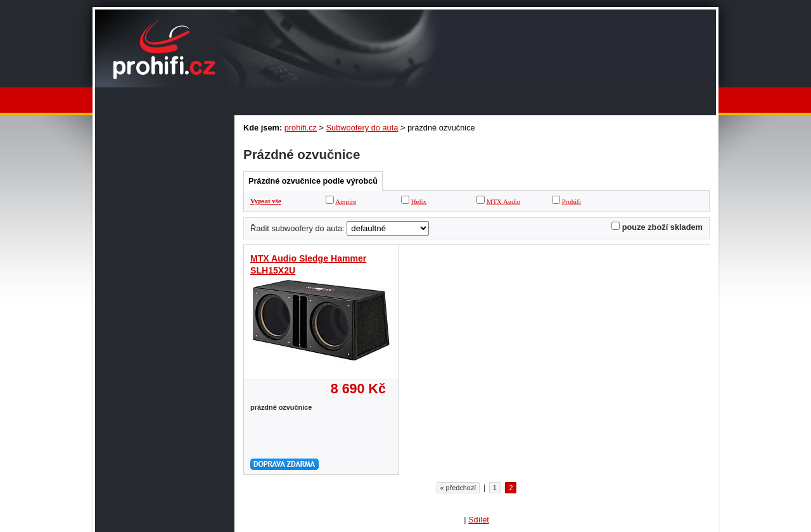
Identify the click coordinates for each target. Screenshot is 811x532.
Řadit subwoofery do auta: (297, 228)
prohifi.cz (301, 128)
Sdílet (479, 520)
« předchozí (458, 488)
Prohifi (572, 201)
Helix (419, 201)
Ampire (346, 201)
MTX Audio (503, 201)
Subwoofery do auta (362, 128)
